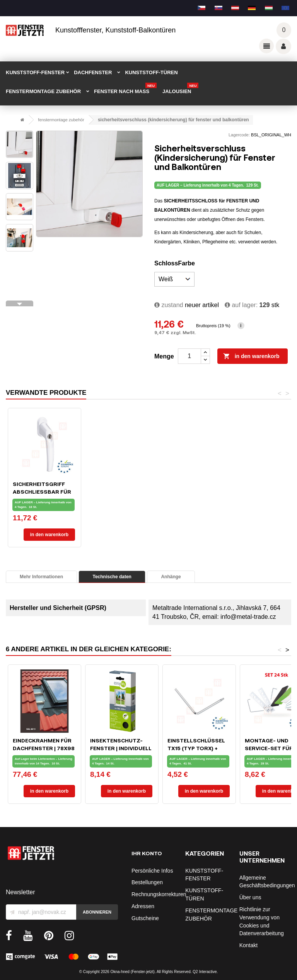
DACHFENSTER (93, 72)
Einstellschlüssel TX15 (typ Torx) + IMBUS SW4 (196, 748)
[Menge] (189, 356)
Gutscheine (145, 918)
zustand (169, 305)
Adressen (143, 906)
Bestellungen (147, 882)
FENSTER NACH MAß (125, 89)
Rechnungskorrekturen (159, 894)
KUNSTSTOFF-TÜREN (151, 72)
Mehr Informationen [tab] (41, 577)
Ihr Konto (147, 853)
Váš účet (283, 46)
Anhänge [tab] (171, 577)
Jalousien (180, 89)
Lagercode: (239, 135)
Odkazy (266, 46)
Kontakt (248, 945)
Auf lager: (241, 305)
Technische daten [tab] (112, 577)
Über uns (250, 897)
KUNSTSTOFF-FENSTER (35, 72)
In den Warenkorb (251, 357)
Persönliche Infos (152, 871)
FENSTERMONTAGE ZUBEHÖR (43, 91)
